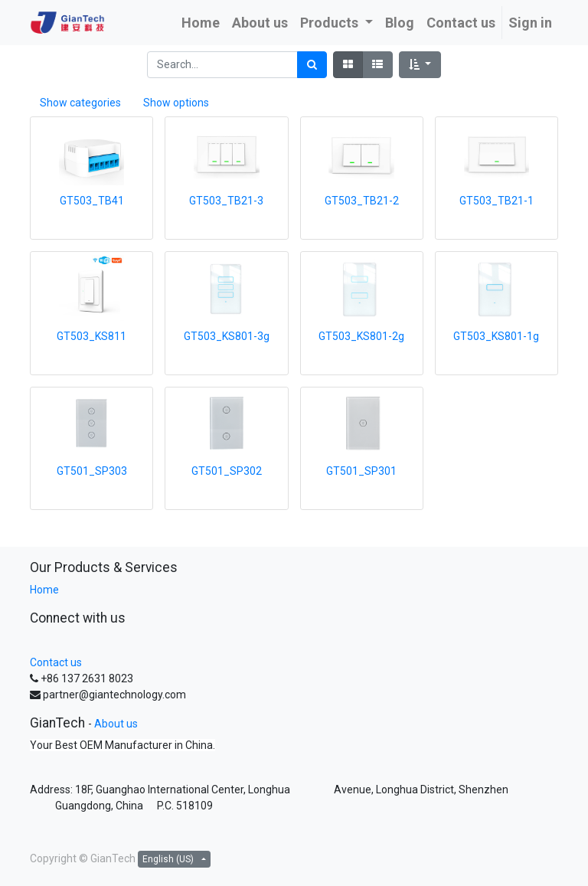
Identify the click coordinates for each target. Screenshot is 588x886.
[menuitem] (201, 23)
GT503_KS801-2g (361, 336)
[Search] (312, 65)
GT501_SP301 (361, 471)
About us (116, 724)
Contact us (56, 662)
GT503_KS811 (91, 336)
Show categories (80, 103)
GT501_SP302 (227, 471)
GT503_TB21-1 (497, 201)
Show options (176, 103)
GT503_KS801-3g (227, 336)
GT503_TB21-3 (226, 201)
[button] (420, 65)
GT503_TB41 (92, 201)
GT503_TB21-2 (362, 201)
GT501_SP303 (92, 471)
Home (44, 590)
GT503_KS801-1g (496, 336)
